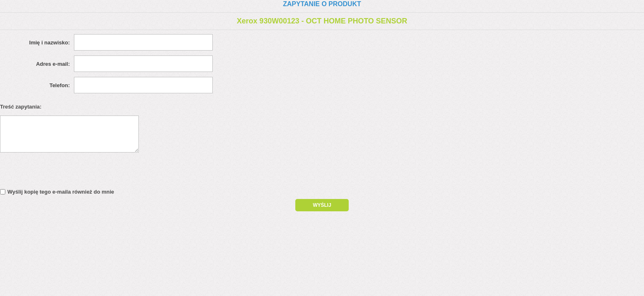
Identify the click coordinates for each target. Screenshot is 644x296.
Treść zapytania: (21, 107)
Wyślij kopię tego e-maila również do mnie (61, 192)
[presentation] (71, 173)
